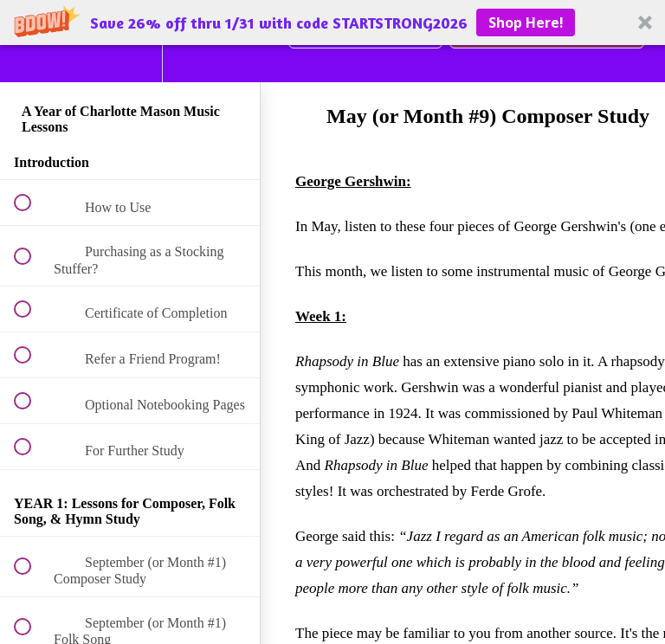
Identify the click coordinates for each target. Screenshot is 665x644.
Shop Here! (526, 23)
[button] (332, 23)
